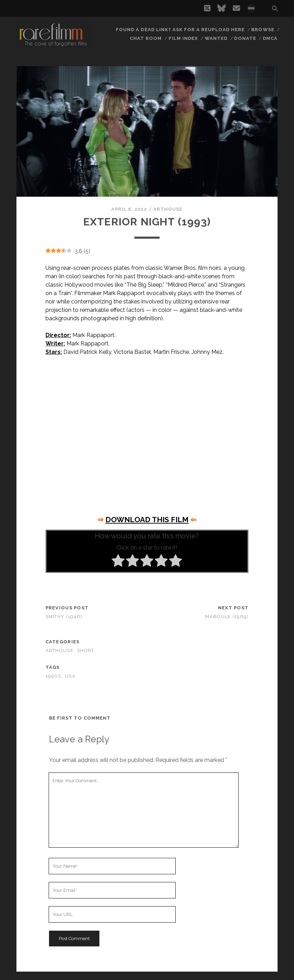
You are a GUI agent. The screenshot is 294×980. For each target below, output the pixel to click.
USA (70, 676)
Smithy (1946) (64, 617)
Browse (263, 30)
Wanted (216, 38)
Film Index (183, 38)
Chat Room (146, 38)
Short (86, 650)
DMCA (270, 38)
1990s (53, 676)
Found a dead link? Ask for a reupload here (180, 30)
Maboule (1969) (227, 617)
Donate (245, 38)
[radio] (118, 562)
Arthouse (168, 209)
